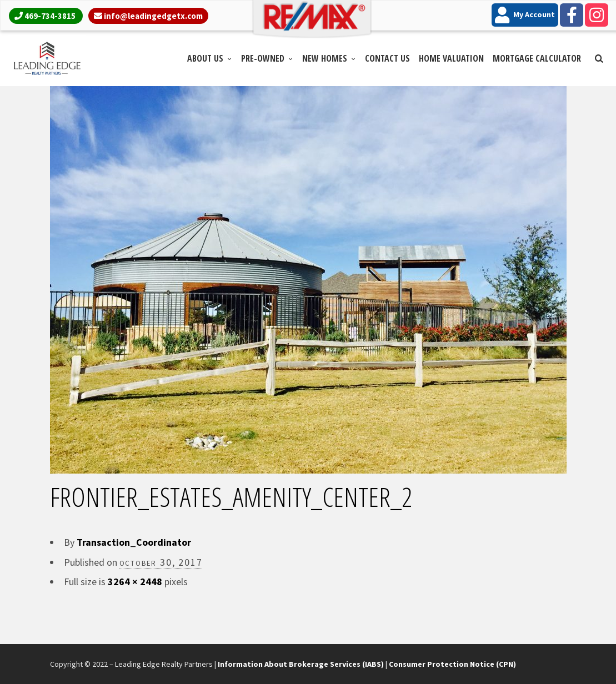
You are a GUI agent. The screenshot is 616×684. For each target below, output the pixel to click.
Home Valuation (451, 58)
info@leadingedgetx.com (153, 16)
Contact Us (387, 58)
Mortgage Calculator (537, 58)
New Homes (325, 58)
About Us (205, 58)
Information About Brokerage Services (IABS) (301, 664)
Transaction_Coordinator (134, 542)
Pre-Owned (263, 58)
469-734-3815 (50, 16)
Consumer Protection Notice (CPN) (452, 664)
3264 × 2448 (135, 582)
